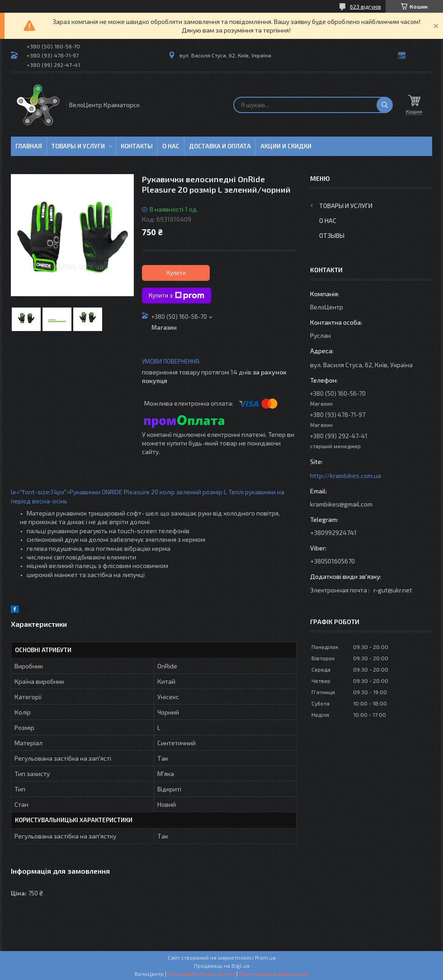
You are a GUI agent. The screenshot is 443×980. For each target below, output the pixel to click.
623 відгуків (365, 6)
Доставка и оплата (220, 146)
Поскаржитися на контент (201, 974)
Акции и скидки (286, 146)
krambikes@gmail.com (341, 504)
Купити (176, 273)
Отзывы (332, 235)
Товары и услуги (78, 146)
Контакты (137, 146)
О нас (171, 146)
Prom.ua (265, 957)
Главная (29, 146)
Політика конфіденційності (274, 974)
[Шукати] (385, 105)
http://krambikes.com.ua (346, 476)
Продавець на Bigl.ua (222, 966)
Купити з (177, 296)
